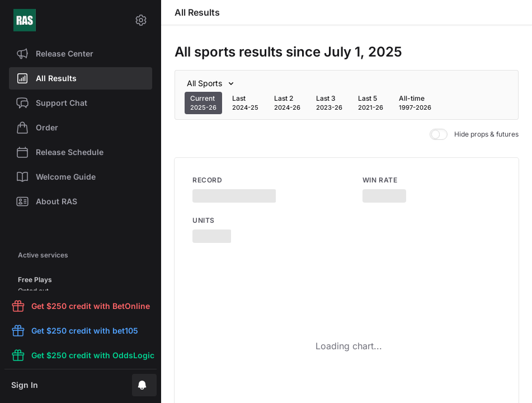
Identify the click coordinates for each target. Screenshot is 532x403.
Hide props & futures (474, 134)
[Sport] (212, 83)
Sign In (25, 385)
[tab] (203, 103)
